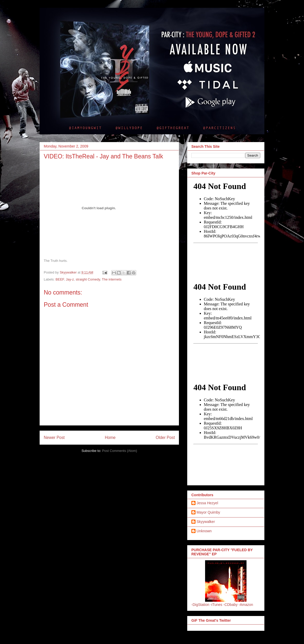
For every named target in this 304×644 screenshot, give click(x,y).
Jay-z (70, 279)
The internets (112, 279)
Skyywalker (206, 522)
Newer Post (54, 437)
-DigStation (200, 605)
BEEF (60, 279)
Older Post (165, 437)
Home (110, 437)
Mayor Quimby (208, 512)
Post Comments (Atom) (120, 451)
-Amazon (246, 605)
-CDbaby (230, 605)
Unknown (204, 531)
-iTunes (216, 605)
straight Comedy (88, 279)
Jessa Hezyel (207, 503)
